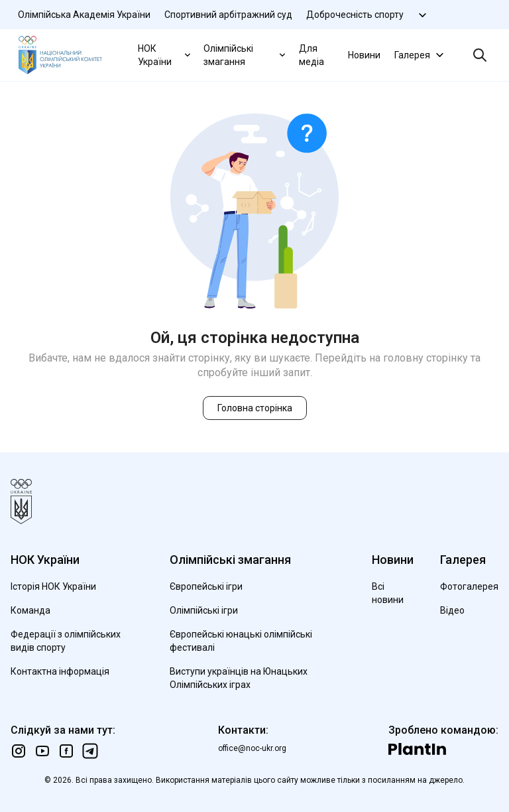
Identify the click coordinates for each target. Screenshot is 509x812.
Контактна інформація (60, 671)
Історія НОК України (53, 586)
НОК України (165, 55)
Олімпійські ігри (204, 610)
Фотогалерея (469, 586)
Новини (364, 55)
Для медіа (311, 55)
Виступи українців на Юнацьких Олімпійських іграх (239, 678)
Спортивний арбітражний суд (228, 15)
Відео (452, 610)
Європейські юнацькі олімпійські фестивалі (241, 641)
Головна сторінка (255, 408)
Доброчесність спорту (355, 15)
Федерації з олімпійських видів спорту (66, 641)
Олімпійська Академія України (84, 15)
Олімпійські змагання (246, 55)
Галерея (421, 55)
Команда (30, 610)
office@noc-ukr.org (252, 748)
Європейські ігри (206, 586)
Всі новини (388, 593)
